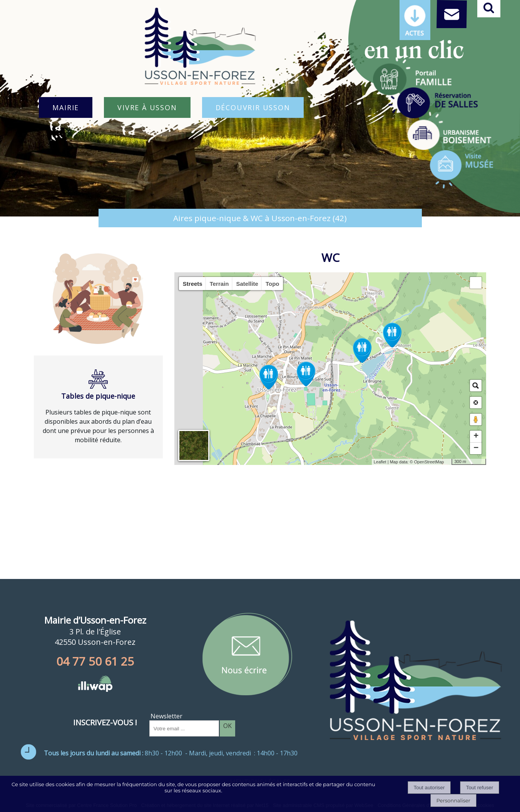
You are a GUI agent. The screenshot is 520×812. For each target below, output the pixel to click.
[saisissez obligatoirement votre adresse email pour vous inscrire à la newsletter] (184, 728)
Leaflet (380, 462)
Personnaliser (453, 800)
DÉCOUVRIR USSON (253, 107)
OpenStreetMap (429, 462)
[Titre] (412, 76)
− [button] (476, 448)
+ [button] (476, 436)
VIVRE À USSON (147, 107)
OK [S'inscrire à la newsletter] (227, 726)
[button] (476, 283)
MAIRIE (66, 107)
